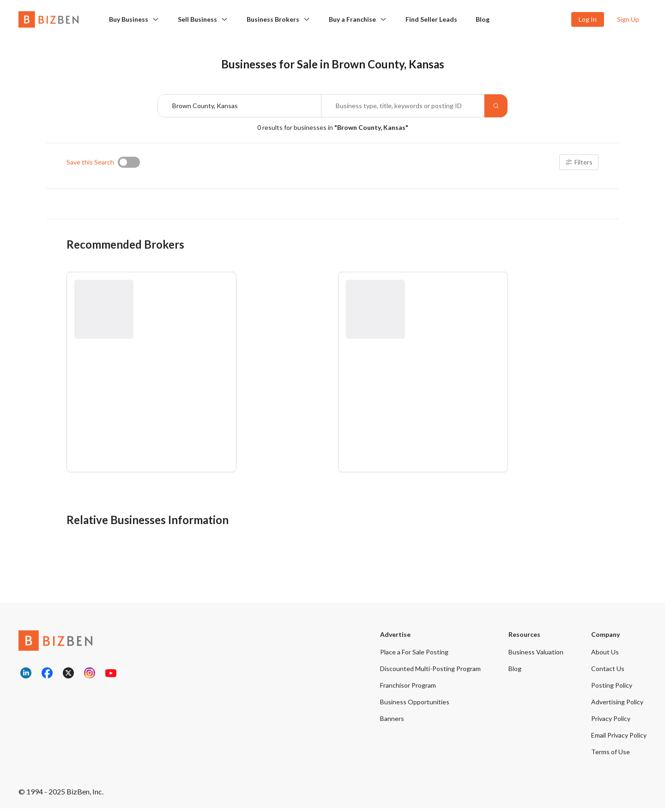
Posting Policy (612, 689)
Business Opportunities (415, 705)
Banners (392, 722)
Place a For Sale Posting (414, 656)
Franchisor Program (408, 689)
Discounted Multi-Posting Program (430, 672)
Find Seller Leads (431, 19)
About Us (605, 656)
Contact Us (608, 672)
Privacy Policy (611, 722)
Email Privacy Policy (619, 739)
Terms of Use (611, 755)
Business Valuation (536, 656)
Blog (483, 19)
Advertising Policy (617, 705)
